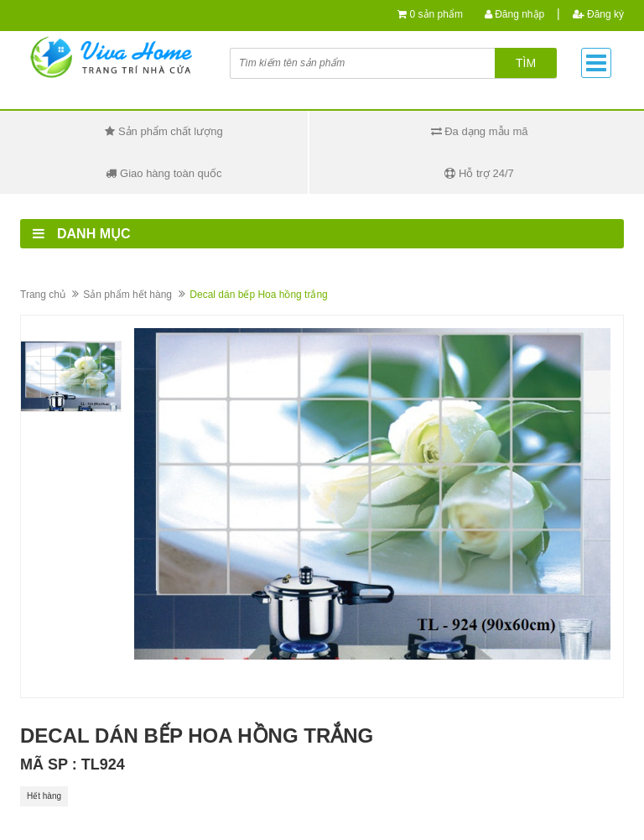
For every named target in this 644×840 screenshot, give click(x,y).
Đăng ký (598, 14)
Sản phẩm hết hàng (127, 295)
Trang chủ (43, 295)
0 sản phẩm (436, 14)
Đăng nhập (514, 14)
